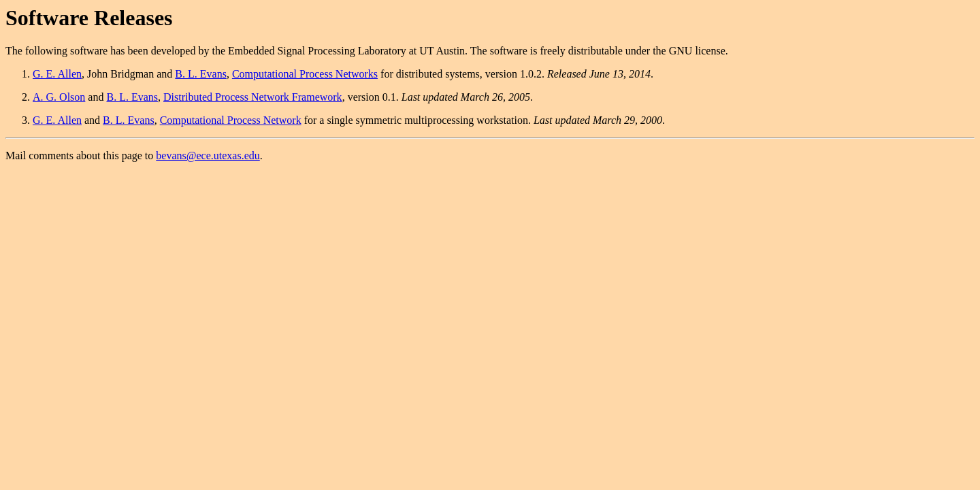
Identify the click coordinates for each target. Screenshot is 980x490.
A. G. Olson (59, 97)
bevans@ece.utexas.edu (208, 156)
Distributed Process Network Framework (253, 97)
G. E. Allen (57, 74)
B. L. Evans (201, 74)
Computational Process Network (231, 120)
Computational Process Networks (305, 74)
